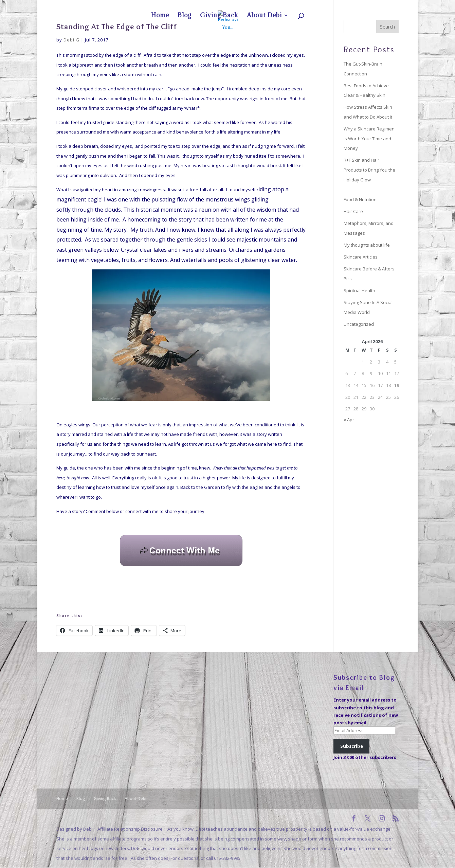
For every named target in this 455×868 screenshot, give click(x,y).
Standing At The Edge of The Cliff (117, 26)
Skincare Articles (361, 257)
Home (325, 5)
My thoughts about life (367, 245)
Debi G (71, 40)
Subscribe (352, 746)
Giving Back (358, 5)
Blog (340, 5)
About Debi (383, 5)
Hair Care (353, 211)
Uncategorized (359, 324)
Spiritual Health (359, 290)
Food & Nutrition (360, 199)
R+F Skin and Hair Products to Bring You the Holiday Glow (369, 170)
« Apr (349, 420)
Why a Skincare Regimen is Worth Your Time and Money (369, 138)
